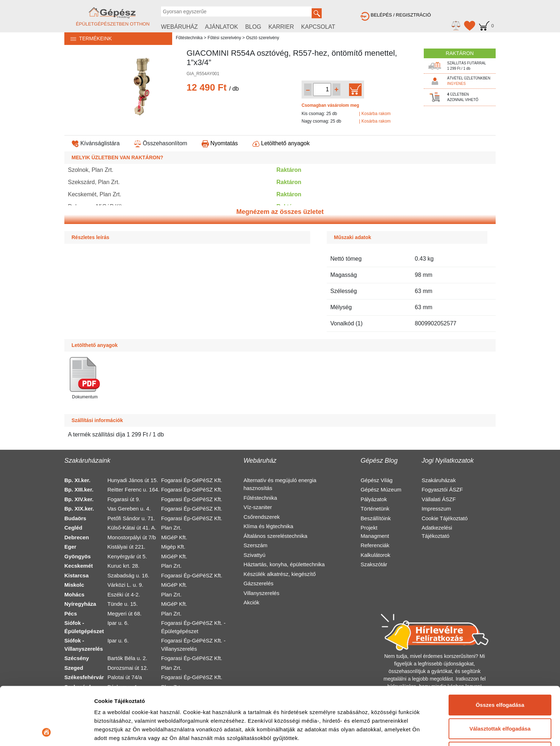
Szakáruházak (439, 480)
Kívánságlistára (96, 143)
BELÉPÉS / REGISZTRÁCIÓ (396, 15)
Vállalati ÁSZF (439, 499)
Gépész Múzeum (381, 489)
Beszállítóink (376, 518)
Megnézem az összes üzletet (280, 212)
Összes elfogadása (500, 651)
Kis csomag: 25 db (319, 114)
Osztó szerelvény (262, 38)
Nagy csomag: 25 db (321, 121)
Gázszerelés (258, 583)
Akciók (251, 602)
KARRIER (281, 27)
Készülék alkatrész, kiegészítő (279, 574)
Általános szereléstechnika (275, 536)
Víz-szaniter (258, 507)
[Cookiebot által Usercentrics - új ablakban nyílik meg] (47, 732)
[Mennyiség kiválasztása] (322, 90)
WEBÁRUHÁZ (179, 27)
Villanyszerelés (261, 593)
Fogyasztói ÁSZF (442, 489)
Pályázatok (374, 499)
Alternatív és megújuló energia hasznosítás (280, 484)
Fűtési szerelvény (224, 38)
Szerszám (255, 545)
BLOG (253, 27)
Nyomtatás (220, 143)
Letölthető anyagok (281, 143)
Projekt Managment (375, 532)
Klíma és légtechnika (268, 526)
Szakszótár (374, 564)
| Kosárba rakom (375, 114)
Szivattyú (254, 555)
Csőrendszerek (261, 517)
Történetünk (375, 509)
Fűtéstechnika (189, 38)
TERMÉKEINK (88, 38)
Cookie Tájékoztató (445, 518)
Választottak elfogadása (500, 674)
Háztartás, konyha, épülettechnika (284, 564)
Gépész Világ (377, 480)
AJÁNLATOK (221, 27)
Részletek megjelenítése (126, 732)
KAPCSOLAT (318, 27)
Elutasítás (500, 698)
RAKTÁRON (460, 53)
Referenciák (375, 545)
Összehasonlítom (161, 143)
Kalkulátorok (375, 555)
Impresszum (436, 509)
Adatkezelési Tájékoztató (437, 532)
